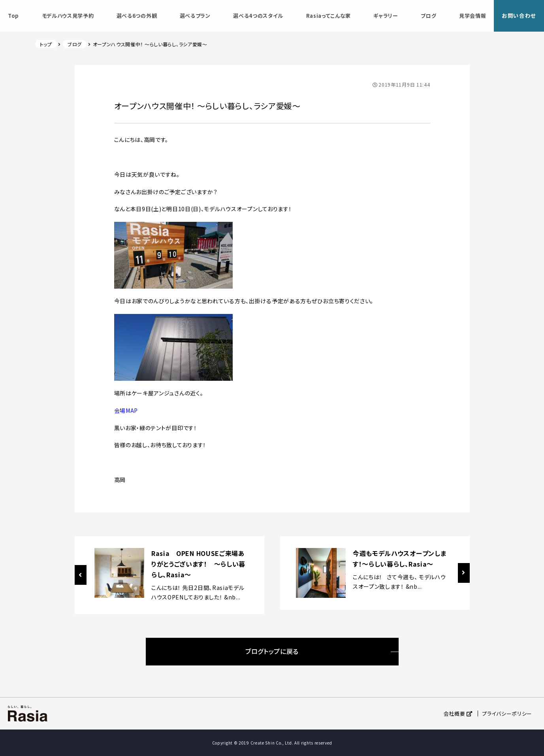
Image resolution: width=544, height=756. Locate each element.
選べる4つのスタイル (257, 16)
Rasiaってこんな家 (327, 16)
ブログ (426, 16)
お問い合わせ (518, 15)
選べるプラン (194, 16)
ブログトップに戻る (272, 651)
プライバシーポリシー (507, 713)
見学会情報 (470, 16)
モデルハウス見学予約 (68, 16)
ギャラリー (384, 16)
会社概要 (455, 713)
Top (13, 16)
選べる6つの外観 (136, 16)
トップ (46, 44)
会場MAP (126, 410)
